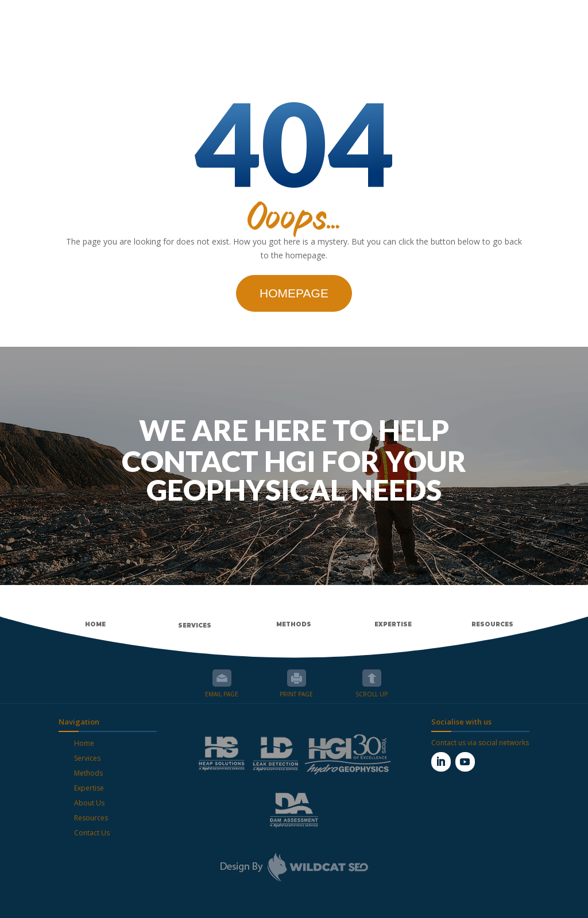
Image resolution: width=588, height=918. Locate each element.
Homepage (294, 293)
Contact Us (92, 833)
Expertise (89, 788)
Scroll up (372, 678)
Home (84, 743)
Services (87, 758)
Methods (88, 773)
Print (297, 678)
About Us (89, 803)
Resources (91, 818)
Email (222, 678)
